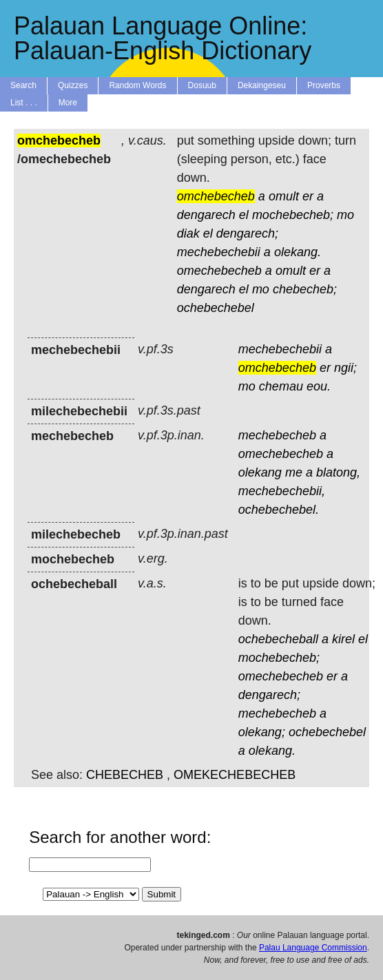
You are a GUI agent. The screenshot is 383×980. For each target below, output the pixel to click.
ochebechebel (216, 308)
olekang (260, 472)
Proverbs (324, 85)
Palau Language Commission (313, 948)
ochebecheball (278, 639)
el (244, 215)
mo (345, 215)
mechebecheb (277, 435)
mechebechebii (219, 252)
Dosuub (202, 85)
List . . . (24, 103)
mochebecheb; (293, 215)
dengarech (206, 215)
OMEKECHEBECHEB (235, 775)
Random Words (137, 85)
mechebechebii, (282, 491)
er (308, 196)
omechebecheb (219, 271)
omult (284, 196)
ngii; (345, 368)
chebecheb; (305, 289)
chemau (281, 386)
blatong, (338, 472)
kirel (343, 639)
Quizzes (73, 85)
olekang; (262, 732)
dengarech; (247, 233)
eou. (319, 386)
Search (23, 85)
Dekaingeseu (262, 85)
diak (188, 233)
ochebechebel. (279, 510)
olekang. (298, 252)
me (294, 472)
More (68, 103)
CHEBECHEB (125, 775)
